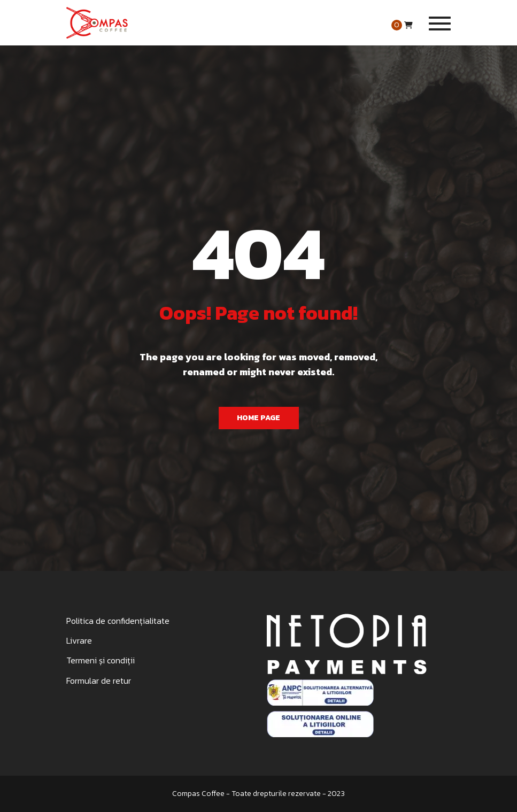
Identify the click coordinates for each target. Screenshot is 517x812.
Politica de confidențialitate (118, 621)
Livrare (79, 640)
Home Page (258, 418)
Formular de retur (99, 680)
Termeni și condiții (101, 660)
